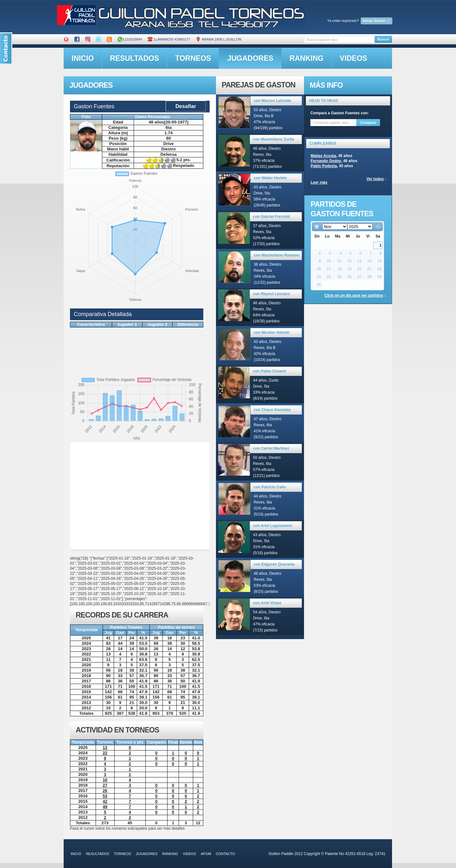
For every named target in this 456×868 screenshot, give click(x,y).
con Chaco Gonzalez (272, 410)
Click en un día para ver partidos (354, 295)
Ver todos (375, 179)
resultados (134, 58)
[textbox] (339, 39)
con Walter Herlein (270, 178)
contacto (225, 854)
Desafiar (186, 106)
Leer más (319, 182)
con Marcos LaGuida (272, 101)
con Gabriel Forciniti (272, 217)
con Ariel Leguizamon (273, 526)
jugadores (250, 58)
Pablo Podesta (324, 166)
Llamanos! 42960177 (169, 39)
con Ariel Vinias (267, 603)
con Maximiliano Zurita (274, 139)
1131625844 (130, 39)
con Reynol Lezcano (271, 294)
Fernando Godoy (326, 161)
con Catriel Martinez (271, 448)
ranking (306, 58)
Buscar (383, 39)
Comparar (368, 123)
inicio (83, 58)
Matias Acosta (323, 156)
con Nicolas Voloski (271, 333)
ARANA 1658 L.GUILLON (218, 39)
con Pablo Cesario (270, 371)
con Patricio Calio (270, 487)
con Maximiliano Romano (277, 255)
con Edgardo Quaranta (274, 564)
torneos (193, 58)
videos (354, 58)
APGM (206, 854)
